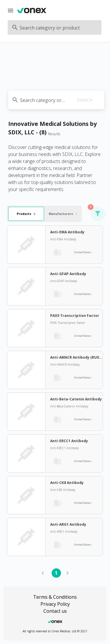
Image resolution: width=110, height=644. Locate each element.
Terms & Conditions (55, 597)
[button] (98, 214)
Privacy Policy (55, 604)
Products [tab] (26, 214)
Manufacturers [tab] (63, 214)
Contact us (55, 611)
